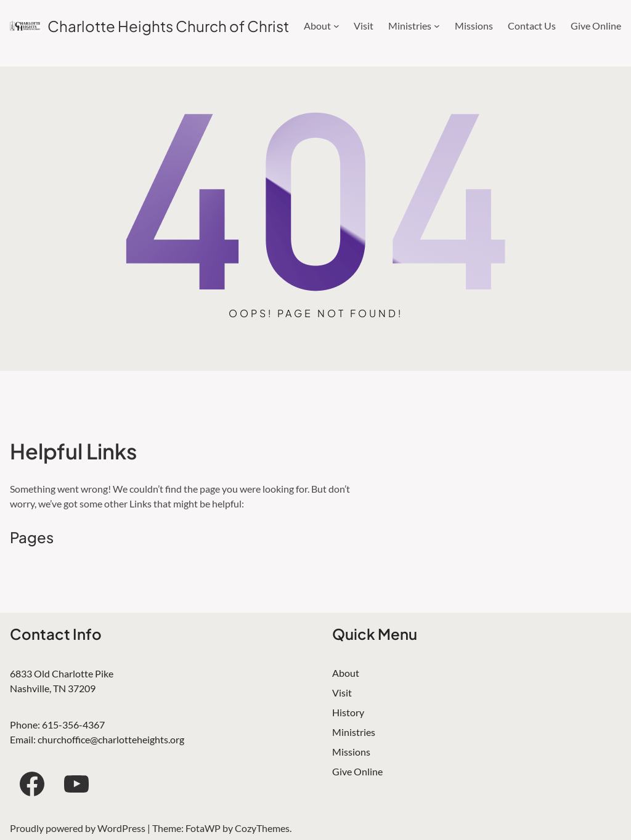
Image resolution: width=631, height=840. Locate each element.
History (348, 712)
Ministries (354, 732)
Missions (351, 752)
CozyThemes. (263, 828)
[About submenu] (336, 26)
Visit (342, 693)
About (346, 673)
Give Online (357, 771)
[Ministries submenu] (437, 26)
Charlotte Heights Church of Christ (168, 26)
